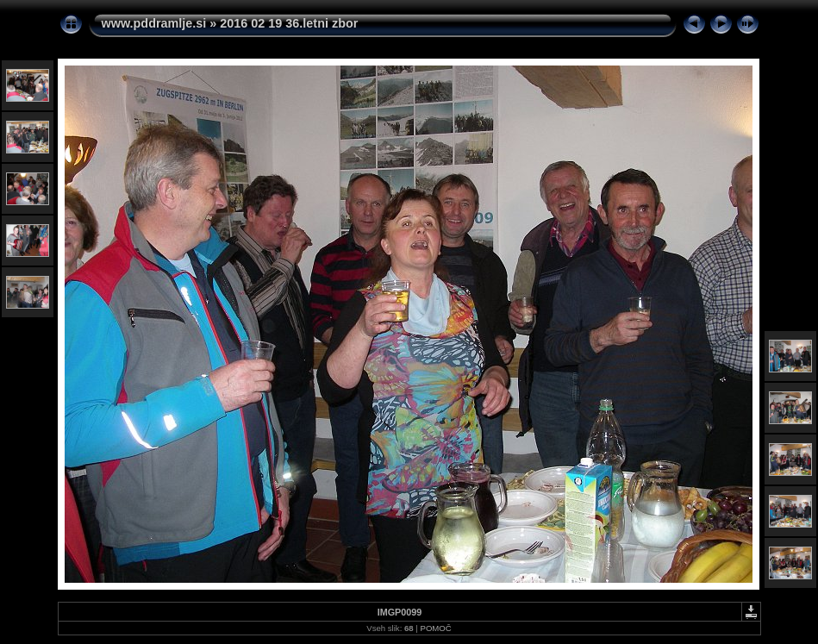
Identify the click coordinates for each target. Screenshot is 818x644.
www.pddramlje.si (154, 23)
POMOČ (435, 628)
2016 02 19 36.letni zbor (289, 23)
